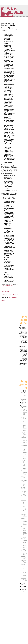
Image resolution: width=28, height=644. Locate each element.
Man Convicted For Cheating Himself (24, 427)
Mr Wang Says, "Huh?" (24, 561)
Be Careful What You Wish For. (24, 483)
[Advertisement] (23, 308)
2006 (22, 391)
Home (10, 294)
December (24, 395)
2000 (22, 591)
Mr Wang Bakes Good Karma (12, 12)
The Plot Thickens (24, 497)
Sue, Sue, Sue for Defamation (24, 434)
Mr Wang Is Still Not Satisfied (24, 510)
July (23, 586)
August (23, 583)
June (23, 588)
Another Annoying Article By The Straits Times (24, 413)
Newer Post (4, 294)
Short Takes (23, 569)
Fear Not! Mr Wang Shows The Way (24, 503)
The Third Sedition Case (24, 493)
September (24, 406)
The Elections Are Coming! (24, 473)
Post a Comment (5, 292)
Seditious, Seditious (24, 516)
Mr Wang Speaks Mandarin (24, 580)
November (24, 399)
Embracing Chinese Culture (24, 552)
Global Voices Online (24, 557)
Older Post (15, 294)
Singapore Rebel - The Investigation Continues (24, 449)
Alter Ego (24, 487)
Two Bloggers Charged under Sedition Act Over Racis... (24, 532)
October (24, 402)
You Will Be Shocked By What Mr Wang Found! (24, 465)
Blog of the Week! (24, 566)
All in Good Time (23, 478)
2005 (22, 392)
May (23, 589)
